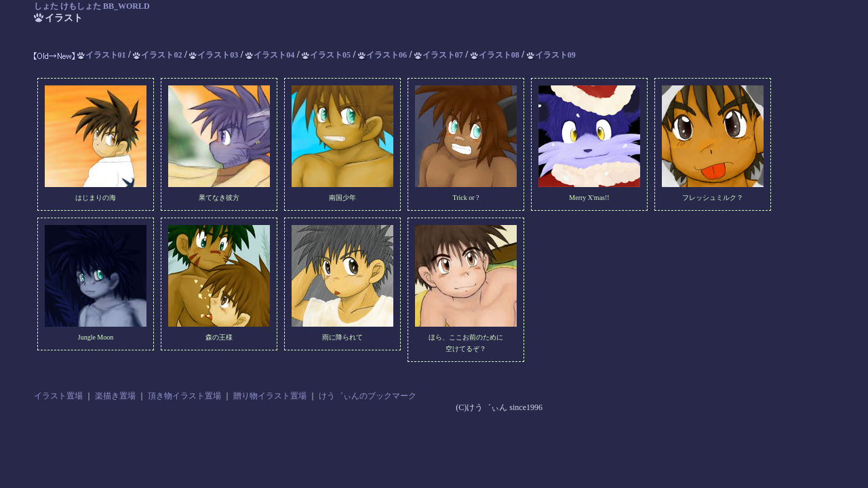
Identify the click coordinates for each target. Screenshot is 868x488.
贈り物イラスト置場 (270, 396)
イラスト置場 (58, 396)
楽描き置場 (115, 396)
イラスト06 (382, 55)
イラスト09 (551, 55)
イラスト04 (270, 55)
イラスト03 (214, 55)
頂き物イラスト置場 (184, 396)
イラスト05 (326, 55)
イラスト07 (439, 55)
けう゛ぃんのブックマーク (368, 396)
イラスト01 (102, 55)
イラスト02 (157, 55)
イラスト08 (495, 55)
